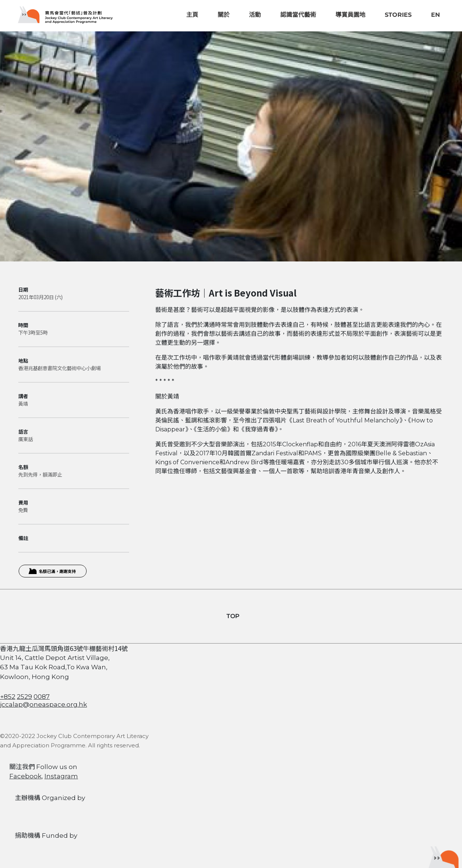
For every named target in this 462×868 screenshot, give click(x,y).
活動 (255, 15)
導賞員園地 (350, 15)
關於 (224, 15)
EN (436, 15)
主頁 (192, 15)
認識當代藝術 (298, 15)
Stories (398, 15)
